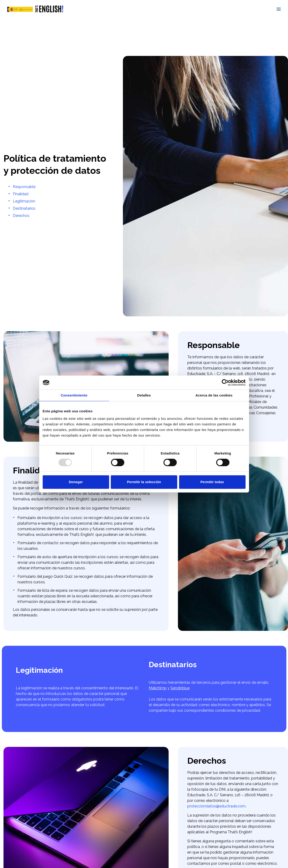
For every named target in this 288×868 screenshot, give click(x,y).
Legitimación (24, 201)
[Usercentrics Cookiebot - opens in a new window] (225, 383)
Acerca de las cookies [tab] (214, 395)
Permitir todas (212, 482)
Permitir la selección (144, 482)
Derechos (21, 216)
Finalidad (21, 194)
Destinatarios (24, 208)
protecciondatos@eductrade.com (216, 806)
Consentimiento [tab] (74, 395)
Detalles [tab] (144, 395)
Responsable (24, 187)
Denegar (76, 482)
